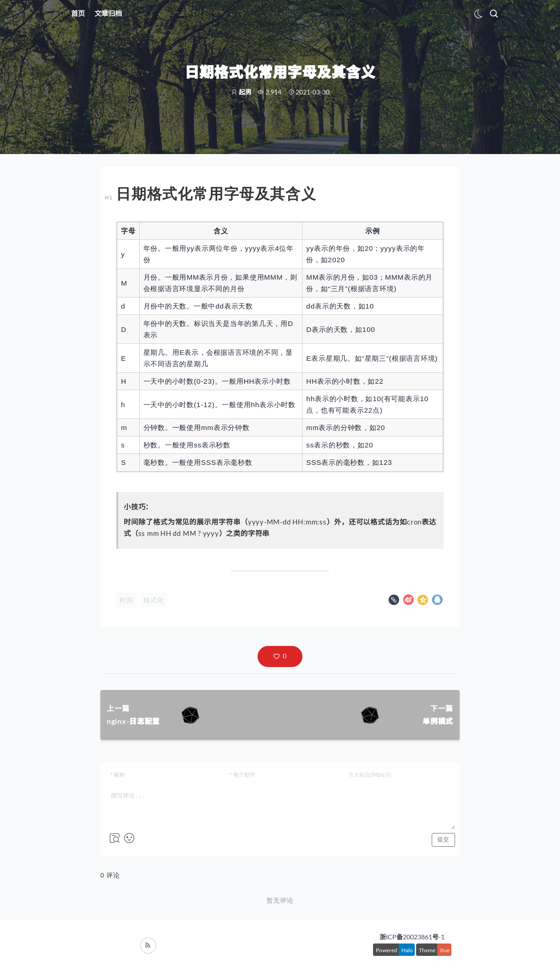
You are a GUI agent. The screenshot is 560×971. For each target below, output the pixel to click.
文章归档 (108, 13)
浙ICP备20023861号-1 (412, 937)
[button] (280, 657)
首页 (78, 13)
